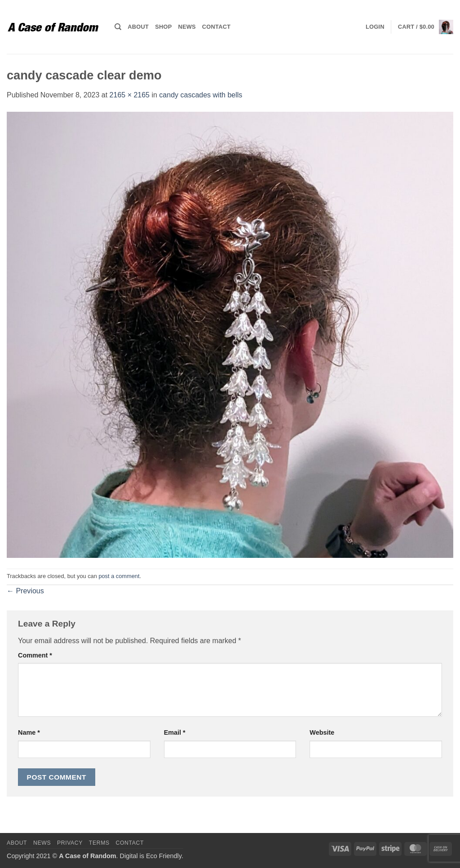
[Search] (118, 27)
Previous (25, 591)
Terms (99, 843)
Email (175, 732)
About (138, 27)
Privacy (70, 843)
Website (322, 732)
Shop (163, 27)
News (187, 27)
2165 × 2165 (130, 95)
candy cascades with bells (201, 95)
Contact (216, 27)
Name (29, 732)
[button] (375, 27)
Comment (35, 655)
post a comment (119, 576)
